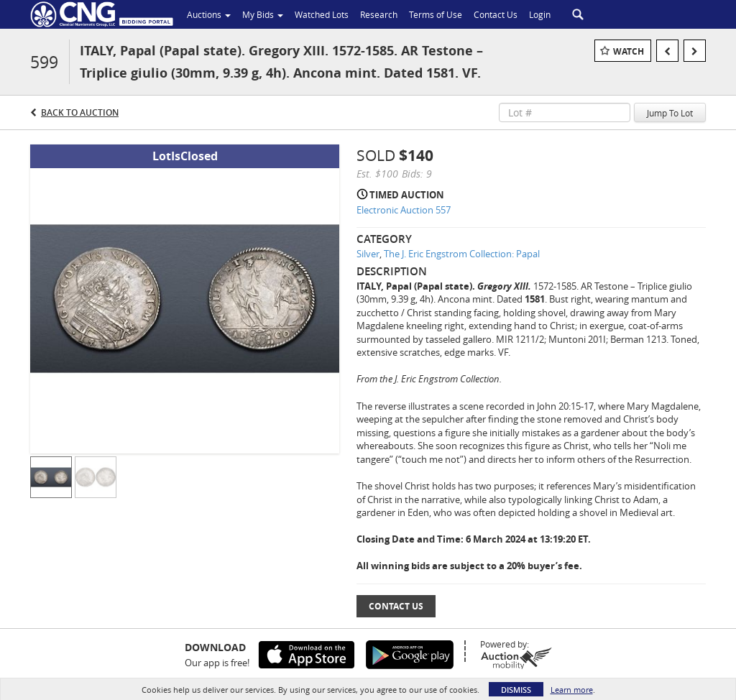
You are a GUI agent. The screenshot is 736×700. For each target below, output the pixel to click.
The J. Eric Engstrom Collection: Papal (462, 254)
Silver (368, 254)
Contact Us (396, 606)
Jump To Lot (670, 113)
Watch (629, 51)
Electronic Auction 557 (404, 210)
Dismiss (516, 690)
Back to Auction (80, 112)
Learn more (572, 690)
